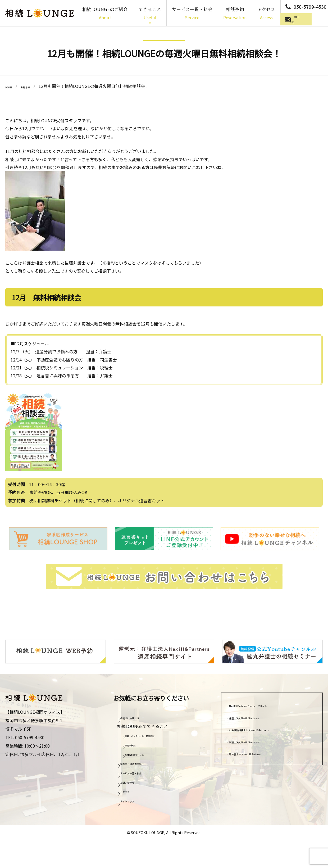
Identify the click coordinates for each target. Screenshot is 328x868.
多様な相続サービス (144, 753)
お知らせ (34, 86)
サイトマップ (135, 800)
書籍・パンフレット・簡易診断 (153, 735)
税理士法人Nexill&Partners (257, 741)
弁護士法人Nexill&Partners (257, 717)
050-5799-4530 (310, 7)
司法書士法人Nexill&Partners (259, 753)
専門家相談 (136, 744)
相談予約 (235, 14)
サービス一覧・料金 (192, 14)
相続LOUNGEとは (139, 717)
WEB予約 (305, 20)
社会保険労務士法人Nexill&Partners (265, 729)
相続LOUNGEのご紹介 (105, 14)
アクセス (266, 14)
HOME (11, 86)
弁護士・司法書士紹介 (144, 762)
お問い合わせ (135, 781)
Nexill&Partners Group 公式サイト (264, 705)
